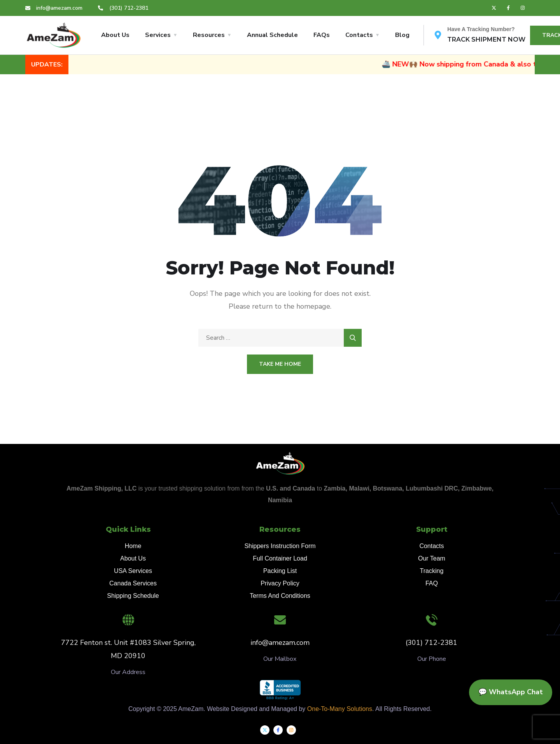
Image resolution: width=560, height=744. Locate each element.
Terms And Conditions (280, 596)
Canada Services (133, 583)
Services (158, 35)
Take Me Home (280, 364)
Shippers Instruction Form (280, 546)
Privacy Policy (280, 583)
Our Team (432, 558)
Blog (402, 35)
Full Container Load (280, 558)
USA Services (133, 571)
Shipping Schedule (133, 596)
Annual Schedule (272, 35)
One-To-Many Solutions (340, 709)
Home (133, 546)
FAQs (322, 35)
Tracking (432, 571)
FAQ (432, 583)
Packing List (280, 571)
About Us (115, 35)
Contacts (359, 35)
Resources (209, 35)
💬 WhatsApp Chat (511, 692)
